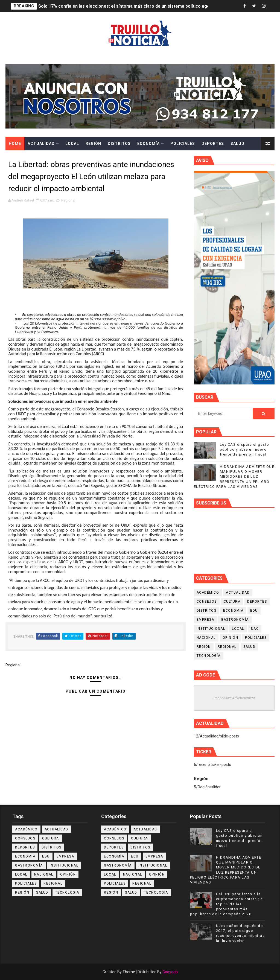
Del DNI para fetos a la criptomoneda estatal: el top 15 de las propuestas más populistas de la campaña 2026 (227, 904)
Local (72, 144)
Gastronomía (235, 620)
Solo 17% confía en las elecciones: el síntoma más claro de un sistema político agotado (129, 6)
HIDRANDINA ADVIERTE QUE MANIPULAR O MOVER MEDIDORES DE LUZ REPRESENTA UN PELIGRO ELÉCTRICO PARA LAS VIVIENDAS (234, 477)
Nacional (206, 638)
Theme (129, 972)
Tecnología (209, 656)
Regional (68, 200)
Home (15, 144)
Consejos (207, 602)
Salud (237, 144)
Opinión (231, 638)
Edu (254, 611)
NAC (255, 629)
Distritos (119, 144)
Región (93, 144)
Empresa (205, 620)
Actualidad (41, 144)
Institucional (211, 629)
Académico (208, 593)
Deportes (213, 144)
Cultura (18, 157)
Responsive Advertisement (234, 698)
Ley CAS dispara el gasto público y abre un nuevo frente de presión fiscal (245, 449)
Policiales (183, 144)
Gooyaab (170, 972)
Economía (148, 144)
